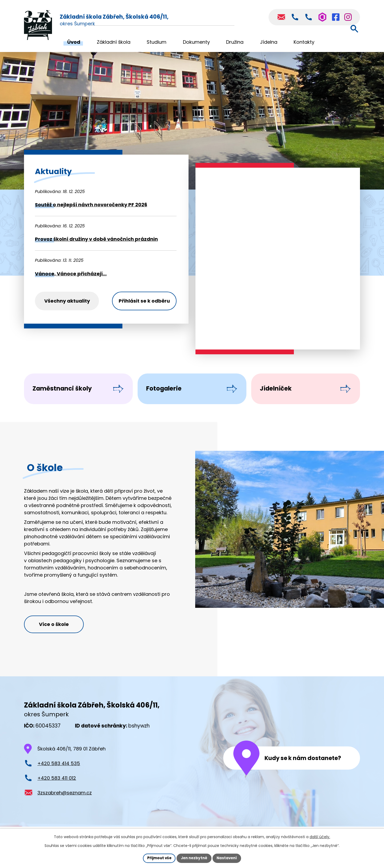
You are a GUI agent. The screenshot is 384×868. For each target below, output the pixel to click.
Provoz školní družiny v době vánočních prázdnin (96, 239)
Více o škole (56, 634)
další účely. (320, 837)
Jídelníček (280, 392)
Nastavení (228, 858)
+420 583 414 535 (59, 773)
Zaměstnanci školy (68, 392)
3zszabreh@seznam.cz (65, 803)
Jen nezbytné (194, 858)
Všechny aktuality (67, 301)
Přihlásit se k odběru (144, 301)
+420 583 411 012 (57, 788)
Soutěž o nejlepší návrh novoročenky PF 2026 (91, 205)
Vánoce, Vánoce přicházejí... (71, 274)
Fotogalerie (168, 392)
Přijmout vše (158, 858)
